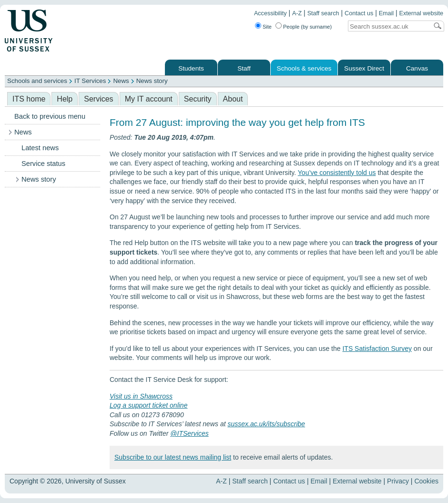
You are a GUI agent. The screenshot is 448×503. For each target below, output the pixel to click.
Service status (43, 164)
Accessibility (270, 13)
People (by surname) (307, 27)
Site (267, 27)
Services (98, 99)
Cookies (426, 481)
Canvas (417, 68)
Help (65, 99)
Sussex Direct (364, 68)
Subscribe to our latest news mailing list (173, 457)
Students (191, 68)
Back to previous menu (50, 116)
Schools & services (304, 68)
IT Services (90, 81)
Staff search (323, 13)
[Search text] (388, 26)
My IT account (149, 99)
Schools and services (37, 81)
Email (387, 13)
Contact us (359, 13)
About (233, 99)
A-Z (297, 13)
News (121, 81)
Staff (244, 68)
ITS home (29, 99)
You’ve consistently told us (337, 173)
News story (152, 81)
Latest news (40, 148)
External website (421, 13)
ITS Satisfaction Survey (377, 349)
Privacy (398, 481)
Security (198, 99)
